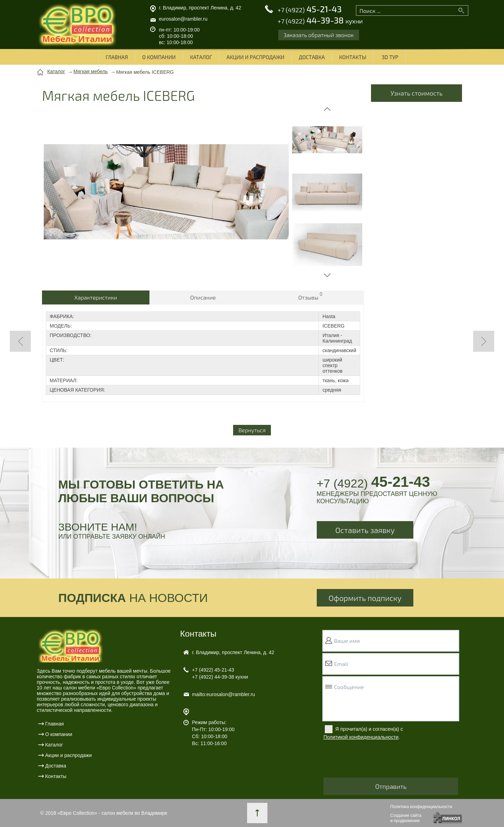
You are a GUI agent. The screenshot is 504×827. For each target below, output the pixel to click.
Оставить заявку (365, 530)
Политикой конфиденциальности (361, 737)
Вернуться (252, 430)
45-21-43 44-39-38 (320, 15)
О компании (159, 57)
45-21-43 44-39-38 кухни (220, 673)
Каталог (201, 57)
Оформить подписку (365, 598)
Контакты (353, 57)
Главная (117, 57)
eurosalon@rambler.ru (183, 19)
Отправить (391, 786)
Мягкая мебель (91, 71)
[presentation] (377, 761)
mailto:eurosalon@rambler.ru (224, 694)
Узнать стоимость (417, 93)
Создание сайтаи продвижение (406, 818)
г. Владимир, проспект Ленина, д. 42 (200, 8)
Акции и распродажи (255, 57)
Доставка (312, 57)
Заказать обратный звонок (319, 35)
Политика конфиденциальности (421, 807)
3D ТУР (390, 57)
